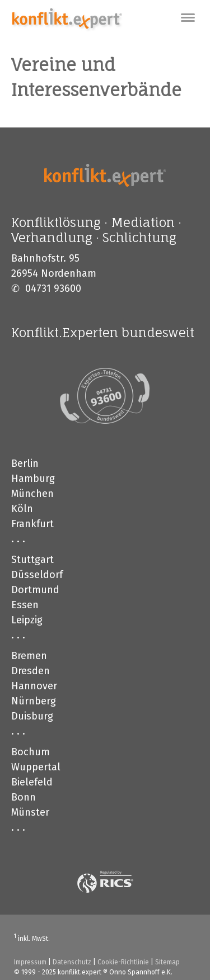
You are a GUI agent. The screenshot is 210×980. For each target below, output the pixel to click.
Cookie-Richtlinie (123, 962)
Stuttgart (32, 560)
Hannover (34, 686)
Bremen (29, 656)
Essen (25, 605)
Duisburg (32, 716)
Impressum (30, 962)
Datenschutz (72, 962)
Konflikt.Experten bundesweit (103, 332)
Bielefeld (32, 782)
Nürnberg (34, 701)
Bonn (24, 797)
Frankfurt (32, 524)
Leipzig (27, 620)
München (32, 494)
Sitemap (167, 962)
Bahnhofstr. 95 (45, 258)
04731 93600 (53, 288)
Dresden (31, 671)
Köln (22, 509)
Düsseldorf (37, 575)
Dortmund (35, 590)
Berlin (25, 463)
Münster (30, 812)
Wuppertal (36, 767)
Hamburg (33, 479)
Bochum (31, 752)
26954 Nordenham (54, 273)
